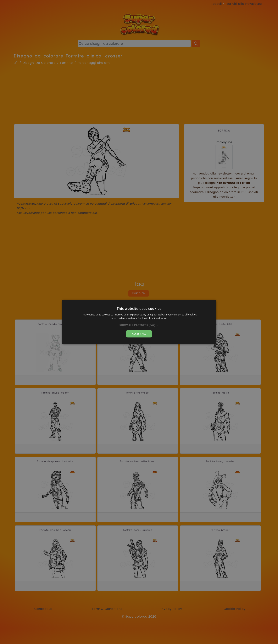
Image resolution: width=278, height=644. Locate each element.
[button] (139, 325)
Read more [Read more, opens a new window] (160, 319)
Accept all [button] (139, 334)
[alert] (139, 322)
